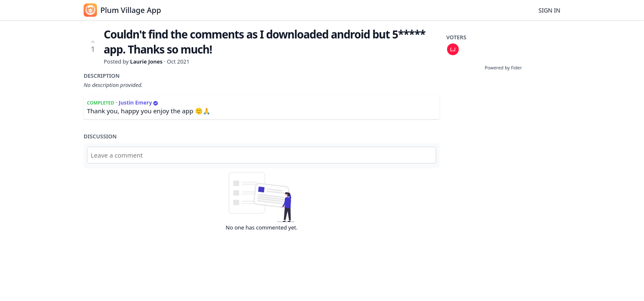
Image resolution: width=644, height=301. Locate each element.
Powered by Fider (503, 68)
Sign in (549, 10)
